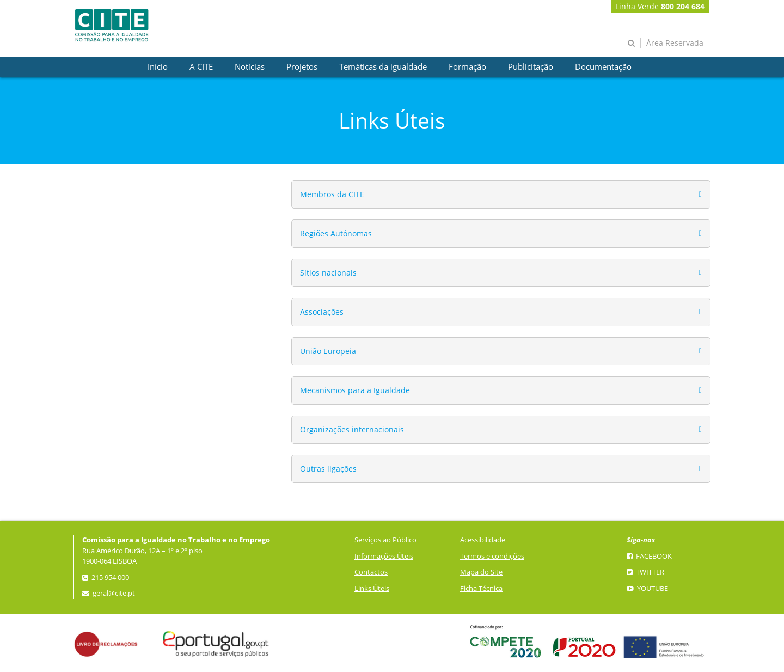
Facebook (649, 556)
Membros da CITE (332, 194)
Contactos (371, 572)
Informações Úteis (384, 556)
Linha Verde (660, 6)
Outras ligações (328, 469)
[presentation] (158, 67)
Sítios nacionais (328, 273)
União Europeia (328, 351)
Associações (322, 312)
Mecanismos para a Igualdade (355, 390)
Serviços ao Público (385, 540)
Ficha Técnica (481, 588)
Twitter (645, 572)
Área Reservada (675, 43)
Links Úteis (372, 588)
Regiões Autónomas (336, 233)
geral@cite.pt (109, 593)
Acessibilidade (483, 540)
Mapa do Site (481, 572)
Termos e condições (492, 556)
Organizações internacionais (352, 429)
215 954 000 (106, 578)
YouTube (647, 588)
